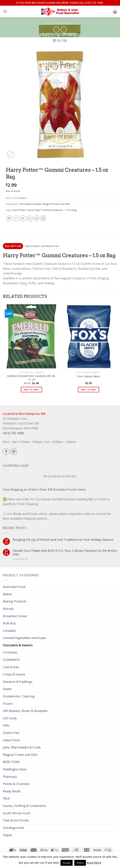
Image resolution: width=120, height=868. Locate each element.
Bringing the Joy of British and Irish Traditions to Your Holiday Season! (63, 540)
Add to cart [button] (31, 390)
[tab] (13, 246)
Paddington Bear (15, 769)
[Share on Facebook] (16, 218)
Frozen (8, 704)
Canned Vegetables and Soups (24, 638)
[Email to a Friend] (30, 218)
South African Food (16, 813)
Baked (7, 594)
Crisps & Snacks (14, 674)
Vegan (7, 835)
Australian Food (14, 587)
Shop (47, 23)
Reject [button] (80, 863)
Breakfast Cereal (15, 616)
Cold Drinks (11, 667)
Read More (94, 863)
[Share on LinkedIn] (43, 218)
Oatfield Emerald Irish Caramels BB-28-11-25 (31, 378)
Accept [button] (67, 863)
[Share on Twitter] (23, 218)
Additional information (42, 246)
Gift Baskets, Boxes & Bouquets (25, 711)
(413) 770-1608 (13, 433)
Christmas (10, 652)
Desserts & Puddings (18, 682)
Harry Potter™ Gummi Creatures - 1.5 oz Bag (52, 210)
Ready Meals (12, 791)
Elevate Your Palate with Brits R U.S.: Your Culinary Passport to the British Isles (65, 553)
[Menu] (5, 11)
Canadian (9, 631)
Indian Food (11, 740)
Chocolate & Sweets (64, 23)
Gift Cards (10, 718)
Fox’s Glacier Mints (89, 376)
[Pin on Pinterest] (36, 218)
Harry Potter (19, 210)
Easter (7, 689)
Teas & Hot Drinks (16, 820)
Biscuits (8, 609)
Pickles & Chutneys (16, 784)
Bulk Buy (9, 623)
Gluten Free (11, 733)
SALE (6, 798)
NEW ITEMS (11, 762)
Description (13, 246)
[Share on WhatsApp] (9, 218)
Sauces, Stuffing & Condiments (25, 806)
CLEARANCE (11, 660)
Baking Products (15, 601)
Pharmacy (10, 777)
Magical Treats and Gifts (57, 204)
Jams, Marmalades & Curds (22, 747)
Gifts (6, 725)
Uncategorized (13, 828)
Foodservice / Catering (19, 696)
